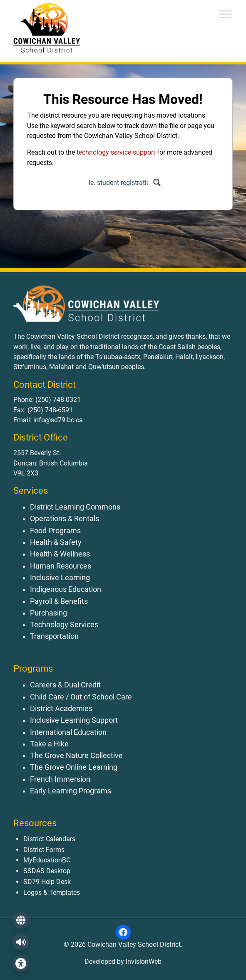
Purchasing (48, 613)
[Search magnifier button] (157, 182)
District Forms (44, 850)
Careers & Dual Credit (65, 685)
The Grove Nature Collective (76, 756)
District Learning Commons (75, 507)
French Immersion (60, 779)
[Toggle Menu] (225, 14)
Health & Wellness (60, 554)
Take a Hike (49, 744)
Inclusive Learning (60, 578)
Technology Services (64, 625)
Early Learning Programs (71, 791)
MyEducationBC (47, 860)
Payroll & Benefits (59, 601)
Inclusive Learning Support (74, 720)
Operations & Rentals (65, 519)
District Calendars (49, 839)
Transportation (54, 636)
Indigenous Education (66, 589)
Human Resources (61, 566)
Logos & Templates (52, 893)
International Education (68, 732)
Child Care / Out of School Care (81, 697)
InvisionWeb (143, 962)
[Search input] (118, 182)
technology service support (116, 152)
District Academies (61, 709)
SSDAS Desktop (47, 871)
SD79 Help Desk (47, 882)
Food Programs (55, 531)
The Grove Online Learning (74, 767)
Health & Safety (56, 542)
